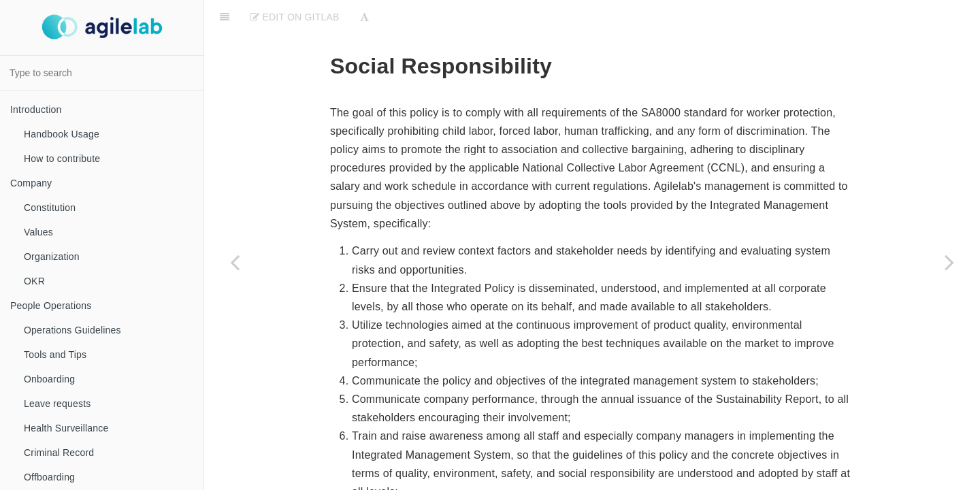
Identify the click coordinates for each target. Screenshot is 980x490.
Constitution (50, 208)
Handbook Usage (62, 134)
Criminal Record (59, 453)
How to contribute (62, 159)
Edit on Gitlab (294, 17)
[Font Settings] (364, 17)
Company (31, 183)
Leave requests (58, 404)
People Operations (51, 306)
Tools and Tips (55, 355)
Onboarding (49, 379)
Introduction (36, 110)
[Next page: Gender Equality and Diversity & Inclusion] (949, 262)
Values (38, 232)
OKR (34, 281)
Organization (52, 257)
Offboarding (49, 477)
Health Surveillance (66, 428)
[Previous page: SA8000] (235, 262)
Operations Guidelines (72, 330)
